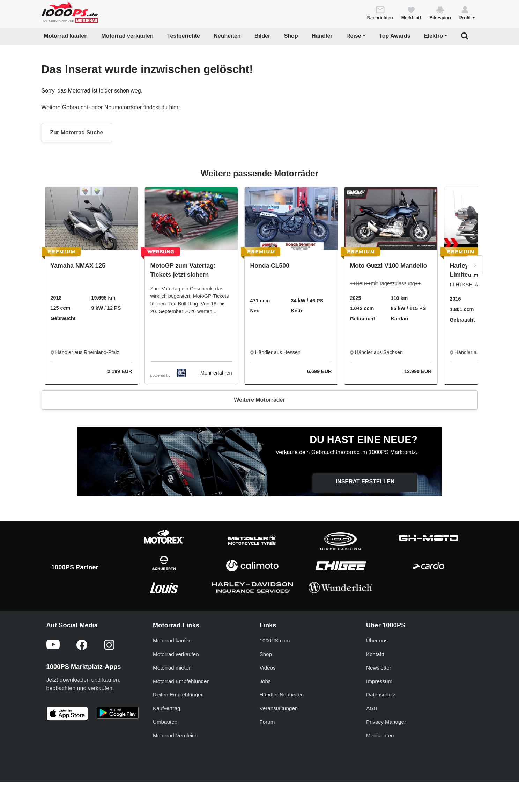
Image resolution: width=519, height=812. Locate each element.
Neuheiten (227, 36)
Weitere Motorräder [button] (259, 400)
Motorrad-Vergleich (175, 735)
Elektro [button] (433, 36)
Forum (267, 722)
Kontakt (375, 654)
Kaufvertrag (167, 708)
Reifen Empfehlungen (178, 695)
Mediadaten (380, 735)
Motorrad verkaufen (127, 36)
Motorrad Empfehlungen (181, 681)
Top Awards (395, 36)
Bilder (262, 36)
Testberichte (184, 36)
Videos (268, 668)
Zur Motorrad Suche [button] (77, 132)
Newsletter (379, 668)
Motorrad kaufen (66, 36)
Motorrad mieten (172, 668)
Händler (322, 36)
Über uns (377, 640)
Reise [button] (354, 36)
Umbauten (165, 722)
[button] (467, 13)
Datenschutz (381, 695)
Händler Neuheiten (282, 695)
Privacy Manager (386, 722)
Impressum (379, 681)
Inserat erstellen (365, 482)
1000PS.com (275, 640)
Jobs (265, 681)
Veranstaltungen (279, 708)
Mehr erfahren (216, 373)
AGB (372, 708)
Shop (291, 36)
